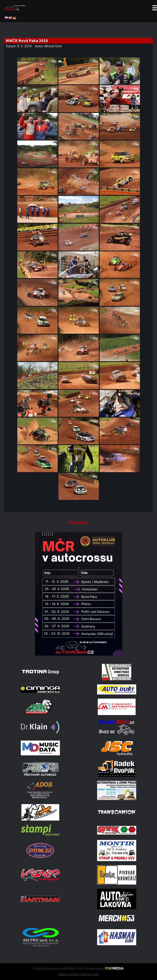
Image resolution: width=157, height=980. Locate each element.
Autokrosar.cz (79, 522)
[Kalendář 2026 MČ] (78, 654)
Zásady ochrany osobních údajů (79, 974)
